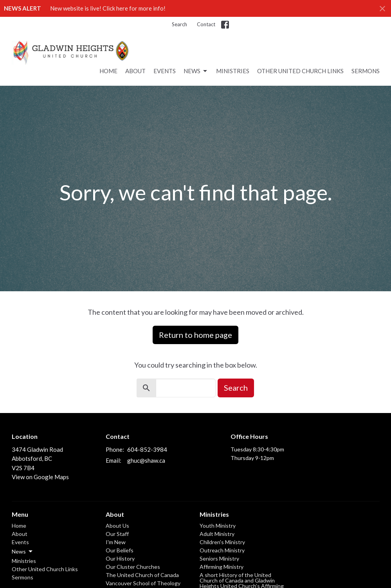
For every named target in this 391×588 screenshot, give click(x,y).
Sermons (366, 71)
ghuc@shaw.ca (146, 460)
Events (165, 71)
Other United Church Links (300, 71)
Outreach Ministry (222, 550)
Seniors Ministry (219, 558)
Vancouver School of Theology (143, 583)
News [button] (23, 552)
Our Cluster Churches (133, 567)
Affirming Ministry (222, 567)
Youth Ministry (218, 526)
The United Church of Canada (142, 575)
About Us (117, 526)
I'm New (116, 542)
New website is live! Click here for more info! (108, 8)
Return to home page (195, 335)
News (196, 71)
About (135, 71)
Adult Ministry (217, 534)
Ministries (233, 71)
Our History (120, 558)
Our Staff (117, 534)
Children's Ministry (222, 542)
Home (108, 71)
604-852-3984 (147, 449)
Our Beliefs (120, 550)
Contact (206, 24)
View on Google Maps (40, 477)
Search (179, 24)
